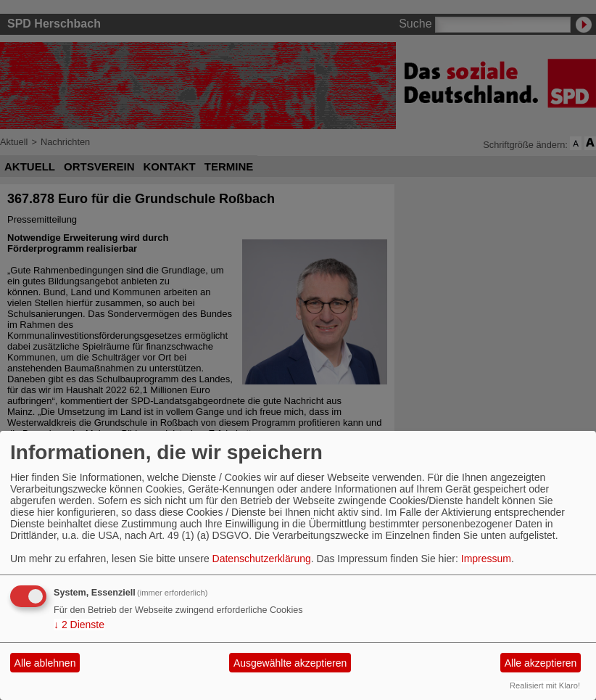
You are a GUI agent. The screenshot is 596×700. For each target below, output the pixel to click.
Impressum (486, 559)
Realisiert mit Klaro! (545, 685)
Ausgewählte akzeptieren (290, 663)
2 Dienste (79, 625)
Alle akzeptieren (541, 663)
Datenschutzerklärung (262, 559)
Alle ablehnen (45, 663)
